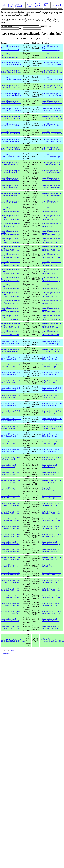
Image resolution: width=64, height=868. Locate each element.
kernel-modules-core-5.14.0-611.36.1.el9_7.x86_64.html (10, 535)
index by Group (11, 5)
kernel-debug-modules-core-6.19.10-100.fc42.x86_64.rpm (52, 133)
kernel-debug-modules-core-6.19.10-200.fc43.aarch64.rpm (52, 110)
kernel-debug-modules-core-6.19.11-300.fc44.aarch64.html (11, 63)
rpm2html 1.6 (14, 650)
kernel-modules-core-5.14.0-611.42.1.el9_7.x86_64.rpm (52, 512)
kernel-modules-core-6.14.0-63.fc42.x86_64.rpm (52, 458)
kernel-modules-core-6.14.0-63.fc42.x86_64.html (10, 458)
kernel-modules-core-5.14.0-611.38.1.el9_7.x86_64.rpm (52, 527)
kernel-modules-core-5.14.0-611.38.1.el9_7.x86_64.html (10, 527)
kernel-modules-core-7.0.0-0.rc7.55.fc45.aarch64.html (10, 343)
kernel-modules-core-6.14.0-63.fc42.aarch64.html (10, 450)
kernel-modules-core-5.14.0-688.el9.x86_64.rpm (52, 474)
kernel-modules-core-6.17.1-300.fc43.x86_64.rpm (52, 443)
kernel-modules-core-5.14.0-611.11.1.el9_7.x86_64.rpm (52, 612)
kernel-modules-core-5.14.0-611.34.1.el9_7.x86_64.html (10, 551)
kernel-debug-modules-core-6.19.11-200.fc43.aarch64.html (11, 79)
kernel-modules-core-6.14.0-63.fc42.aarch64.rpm (52, 450)
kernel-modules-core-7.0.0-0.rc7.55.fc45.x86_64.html (10, 350)
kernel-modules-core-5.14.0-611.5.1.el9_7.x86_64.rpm (52, 628)
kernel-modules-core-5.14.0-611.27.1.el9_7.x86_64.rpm (52, 566)
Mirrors (54, 5)
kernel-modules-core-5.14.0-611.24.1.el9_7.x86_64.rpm (52, 581)
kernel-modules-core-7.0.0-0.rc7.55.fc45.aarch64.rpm (51, 343)
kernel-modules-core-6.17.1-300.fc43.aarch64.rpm (52, 435)
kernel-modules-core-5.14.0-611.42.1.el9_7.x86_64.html (10, 512)
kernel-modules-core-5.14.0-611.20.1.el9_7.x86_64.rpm (52, 589)
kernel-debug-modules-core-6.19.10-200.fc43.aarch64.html (11, 110)
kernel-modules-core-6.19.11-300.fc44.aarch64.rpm (52, 358)
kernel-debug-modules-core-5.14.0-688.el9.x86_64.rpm (51, 179)
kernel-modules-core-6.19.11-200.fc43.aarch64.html (11, 373)
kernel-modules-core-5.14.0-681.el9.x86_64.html (10, 497)
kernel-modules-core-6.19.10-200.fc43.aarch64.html (11, 404)
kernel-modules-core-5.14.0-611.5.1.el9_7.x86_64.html (10, 628)
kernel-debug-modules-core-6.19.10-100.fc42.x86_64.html (11, 133)
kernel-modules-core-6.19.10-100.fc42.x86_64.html (11, 427)
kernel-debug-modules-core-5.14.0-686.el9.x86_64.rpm (51, 194)
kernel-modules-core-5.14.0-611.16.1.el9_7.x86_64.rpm (52, 597)
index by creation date (38, 5)
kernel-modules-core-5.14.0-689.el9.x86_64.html (10, 466)
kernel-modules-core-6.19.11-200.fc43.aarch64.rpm (52, 373)
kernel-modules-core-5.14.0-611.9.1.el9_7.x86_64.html (10, 620)
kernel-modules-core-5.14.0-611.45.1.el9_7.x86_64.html (10, 504)
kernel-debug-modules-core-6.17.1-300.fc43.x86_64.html (11, 148)
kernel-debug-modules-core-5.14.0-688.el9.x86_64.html (10, 179)
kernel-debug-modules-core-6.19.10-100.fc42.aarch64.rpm (52, 125)
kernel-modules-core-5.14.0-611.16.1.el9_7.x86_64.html (10, 597)
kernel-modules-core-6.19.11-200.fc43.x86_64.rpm (52, 381)
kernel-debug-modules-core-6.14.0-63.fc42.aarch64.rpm (51, 156)
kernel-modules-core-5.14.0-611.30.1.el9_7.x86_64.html (10, 558)
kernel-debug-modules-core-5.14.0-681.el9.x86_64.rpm (51, 202)
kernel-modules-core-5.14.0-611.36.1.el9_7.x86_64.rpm (52, 535)
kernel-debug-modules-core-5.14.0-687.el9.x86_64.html (10, 187)
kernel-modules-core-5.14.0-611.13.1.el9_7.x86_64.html (10, 604)
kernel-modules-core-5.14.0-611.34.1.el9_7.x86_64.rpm (52, 551)
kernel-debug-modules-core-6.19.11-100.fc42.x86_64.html (11, 102)
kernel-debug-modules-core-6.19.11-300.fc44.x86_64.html (11, 71)
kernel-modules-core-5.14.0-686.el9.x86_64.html (10, 489)
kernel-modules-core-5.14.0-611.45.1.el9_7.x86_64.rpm (52, 504)
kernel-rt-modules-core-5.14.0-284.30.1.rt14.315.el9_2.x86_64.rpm (52, 640)
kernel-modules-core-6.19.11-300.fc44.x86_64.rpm (52, 366)
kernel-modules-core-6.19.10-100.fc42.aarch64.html (11, 420)
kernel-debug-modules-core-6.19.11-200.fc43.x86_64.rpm (52, 86)
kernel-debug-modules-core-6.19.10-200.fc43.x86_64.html (11, 117)
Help (60, 5)
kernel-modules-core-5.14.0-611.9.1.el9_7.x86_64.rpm (52, 620)
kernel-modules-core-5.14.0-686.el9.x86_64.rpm (52, 489)
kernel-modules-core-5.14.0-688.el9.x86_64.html (10, 474)
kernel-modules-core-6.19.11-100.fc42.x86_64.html (11, 397)
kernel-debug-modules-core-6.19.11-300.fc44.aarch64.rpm (52, 63)
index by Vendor (30, 5)
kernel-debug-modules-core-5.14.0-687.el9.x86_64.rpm (51, 187)
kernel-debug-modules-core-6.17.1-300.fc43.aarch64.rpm (52, 140)
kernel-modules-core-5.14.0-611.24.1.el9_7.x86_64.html (10, 581)
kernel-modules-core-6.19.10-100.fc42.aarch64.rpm (52, 420)
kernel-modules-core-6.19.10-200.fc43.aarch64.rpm (52, 404)
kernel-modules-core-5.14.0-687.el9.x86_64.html (10, 481)
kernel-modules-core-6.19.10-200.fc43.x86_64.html (11, 412)
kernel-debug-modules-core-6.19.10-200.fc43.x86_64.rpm (52, 117)
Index (4, 5)
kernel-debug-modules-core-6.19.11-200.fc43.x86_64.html (11, 86)
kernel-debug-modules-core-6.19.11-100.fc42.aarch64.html (11, 94)
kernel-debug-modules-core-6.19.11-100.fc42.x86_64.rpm (52, 102)
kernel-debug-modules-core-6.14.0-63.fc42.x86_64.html (10, 163)
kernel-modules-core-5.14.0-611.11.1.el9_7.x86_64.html (10, 612)
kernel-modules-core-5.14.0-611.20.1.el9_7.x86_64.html (10, 589)
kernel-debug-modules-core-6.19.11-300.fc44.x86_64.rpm (52, 71)
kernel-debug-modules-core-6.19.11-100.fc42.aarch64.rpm (52, 94)
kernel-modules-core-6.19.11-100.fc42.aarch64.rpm (52, 389)
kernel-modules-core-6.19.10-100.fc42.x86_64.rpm (52, 427)
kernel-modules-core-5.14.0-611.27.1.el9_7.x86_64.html (10, 566)
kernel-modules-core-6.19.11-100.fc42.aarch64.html (11, 389)
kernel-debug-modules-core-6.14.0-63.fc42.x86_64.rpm (51, 163)
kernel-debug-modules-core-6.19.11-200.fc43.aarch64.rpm (52, 79)
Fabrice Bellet (5, 654)
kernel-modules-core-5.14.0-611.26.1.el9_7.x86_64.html (10, 574)
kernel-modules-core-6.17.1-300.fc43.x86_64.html (10, 443)
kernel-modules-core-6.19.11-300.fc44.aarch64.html (11, 358)
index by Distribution (19, 5)
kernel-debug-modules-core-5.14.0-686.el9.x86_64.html (10, 194)
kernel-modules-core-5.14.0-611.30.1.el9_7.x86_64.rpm (52, 558)
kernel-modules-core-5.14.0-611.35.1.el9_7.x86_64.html (10, 543)
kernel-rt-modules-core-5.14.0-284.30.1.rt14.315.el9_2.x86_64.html (13, 640)
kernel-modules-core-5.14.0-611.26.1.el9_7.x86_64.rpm (52, 574)
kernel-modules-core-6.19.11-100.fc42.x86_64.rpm (52, 397)
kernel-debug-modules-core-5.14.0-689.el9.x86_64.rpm (51, 171)
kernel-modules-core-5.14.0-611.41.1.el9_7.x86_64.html (10, 520)
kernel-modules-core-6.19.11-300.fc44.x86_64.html (11, 366)
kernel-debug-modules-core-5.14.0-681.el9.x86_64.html (10, 202)
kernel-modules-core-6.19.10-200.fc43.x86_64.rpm (52, 412)
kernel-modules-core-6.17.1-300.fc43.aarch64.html (10, 435)
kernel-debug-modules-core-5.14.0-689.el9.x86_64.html (10, 171)
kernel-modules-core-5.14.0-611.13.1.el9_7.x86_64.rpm (52, 604)
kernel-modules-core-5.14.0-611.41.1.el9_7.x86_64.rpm (52, 520)
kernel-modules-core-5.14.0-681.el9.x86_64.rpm (52, 497)
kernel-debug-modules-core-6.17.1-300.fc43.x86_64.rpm (52, 148)
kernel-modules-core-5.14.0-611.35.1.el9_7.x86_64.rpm (52, 543)
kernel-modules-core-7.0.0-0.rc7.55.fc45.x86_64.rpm (51, 350)
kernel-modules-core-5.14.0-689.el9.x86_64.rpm (52, 466)
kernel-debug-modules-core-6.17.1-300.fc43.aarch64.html (11, 140)
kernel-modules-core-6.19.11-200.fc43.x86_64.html (11, 381)
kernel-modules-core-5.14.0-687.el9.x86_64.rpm (52, 481)
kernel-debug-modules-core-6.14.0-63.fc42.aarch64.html (10, 156)
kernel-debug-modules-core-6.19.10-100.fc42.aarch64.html (11, 125)
